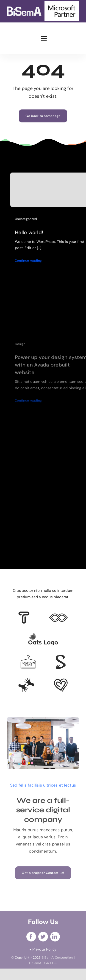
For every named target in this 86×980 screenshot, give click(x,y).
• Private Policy (43, 951)
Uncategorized (26, 220)
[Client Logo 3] (26, 680)
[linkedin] (55, 938)
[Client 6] (24, 614)
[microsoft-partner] (62, 3)
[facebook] (31, 938)
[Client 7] (61, 657)
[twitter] (43, 938)
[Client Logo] (43, 635)
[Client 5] (58, 616)
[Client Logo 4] (28, 657)
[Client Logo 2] (61, 680)
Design (20, 346)
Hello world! (29, 234)
